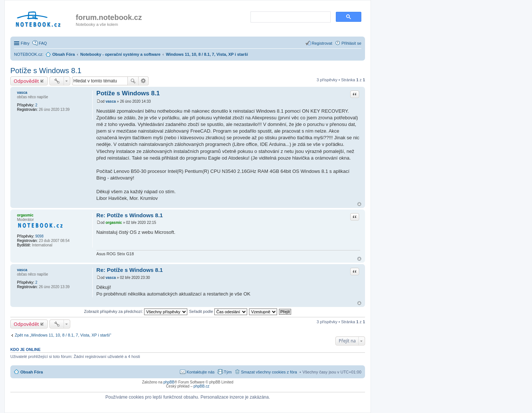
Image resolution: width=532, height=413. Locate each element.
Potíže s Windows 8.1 (46, 71)
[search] (290, 17)
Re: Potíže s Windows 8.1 (130, 215)
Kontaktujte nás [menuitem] (201, 372)
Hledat (133, 81)
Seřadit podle (218, 311)
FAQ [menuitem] (43, 43)
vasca (22, 93)
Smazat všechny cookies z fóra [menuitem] (269, 372)
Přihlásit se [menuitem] (351, 43)
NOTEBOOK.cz (28, 54)
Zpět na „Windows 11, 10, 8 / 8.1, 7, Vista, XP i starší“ (63, 335)
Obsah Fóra (32, 372)
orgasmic (25, 215)
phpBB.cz (202, 386)
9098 (39, 236)
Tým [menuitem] (228, 372)
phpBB (169, 382)
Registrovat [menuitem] (322, 43)
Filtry (25, 43)
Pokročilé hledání (144, 81)
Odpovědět (26, 81)
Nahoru (359, 204)
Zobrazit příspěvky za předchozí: (136, 311)
